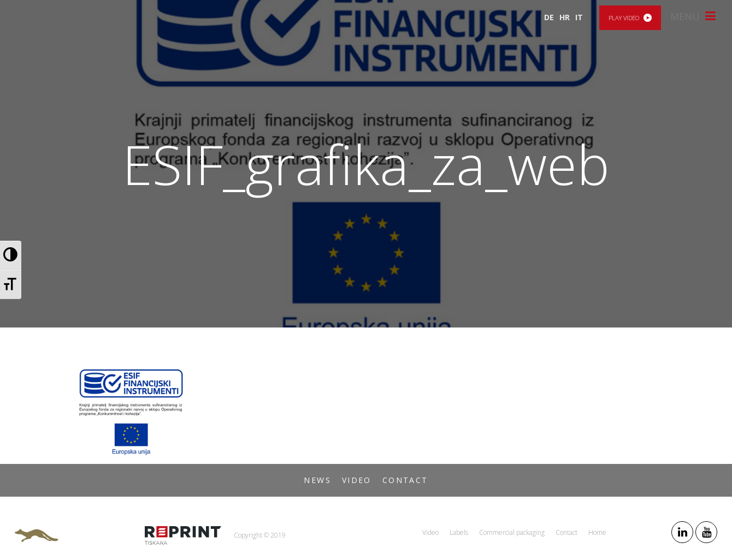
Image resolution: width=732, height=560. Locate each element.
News (317, 480)
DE (549, 17)
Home (597, 532)
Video (357, 480)
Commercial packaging (512, 532)
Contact (405, 480)
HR (565, 17)
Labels (459, 532)
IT (579, 17)
